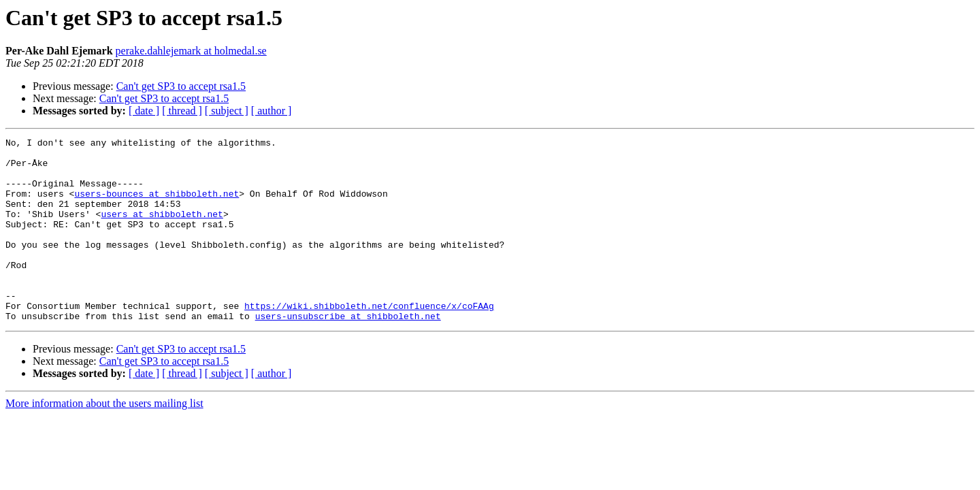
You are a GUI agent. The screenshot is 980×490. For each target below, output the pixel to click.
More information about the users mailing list (104, 440)
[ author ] (272, 111)
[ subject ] (227, 111)
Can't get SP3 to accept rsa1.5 (181, 86)
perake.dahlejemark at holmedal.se (191, 51)
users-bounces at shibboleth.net (157, 206)
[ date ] (144, 111)
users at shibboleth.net (162, 230)
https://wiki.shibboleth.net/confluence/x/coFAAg (369, 340)
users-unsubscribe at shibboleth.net (348, 353)
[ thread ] (182, 111)
